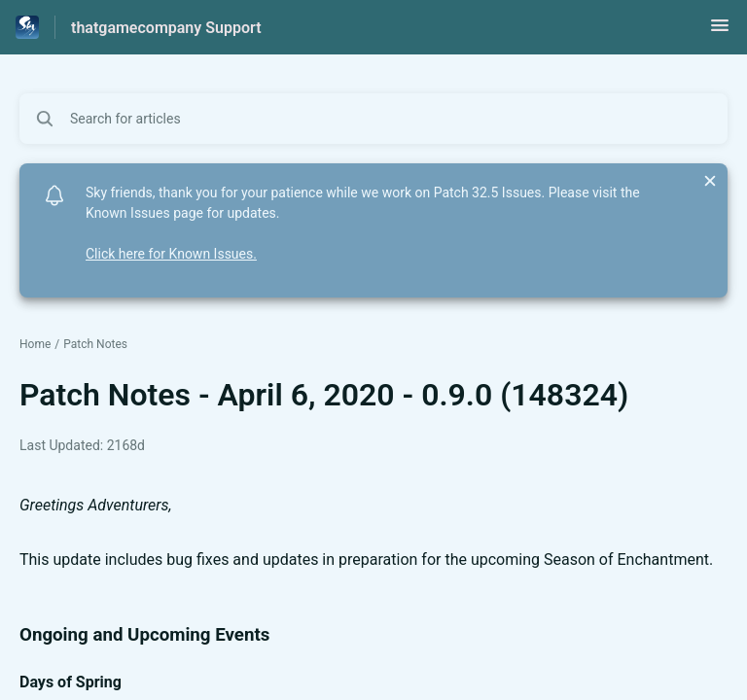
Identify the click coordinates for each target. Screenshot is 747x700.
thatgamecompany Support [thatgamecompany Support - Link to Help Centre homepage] (166, 28)
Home (35, 344)
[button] (720, 32)
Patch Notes (95, 344)
